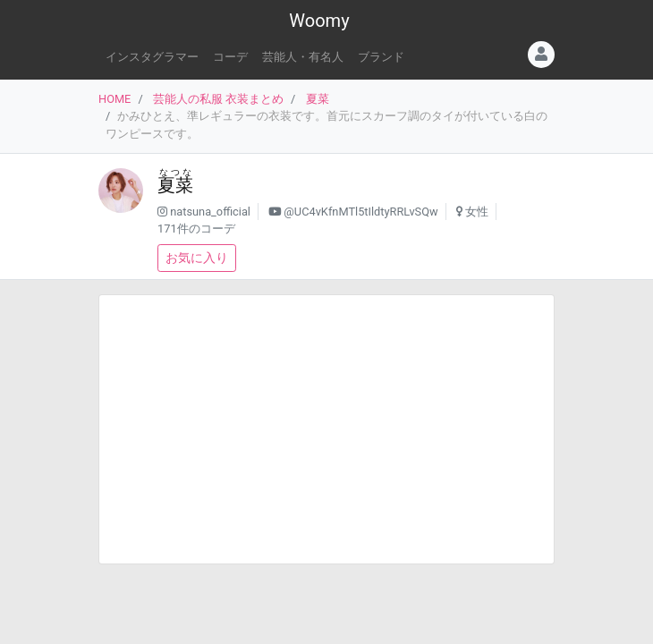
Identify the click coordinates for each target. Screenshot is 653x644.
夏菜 (318, 99)
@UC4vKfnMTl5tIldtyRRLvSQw (360, 212)
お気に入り (197, 258)
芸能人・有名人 (303, 57)
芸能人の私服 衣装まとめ (218, 99)
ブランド (381, 57)
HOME (114, 99)
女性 (477, 212)
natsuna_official (210, 212)
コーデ (230, 57)
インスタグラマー (152, 57)
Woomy (319, 21)
